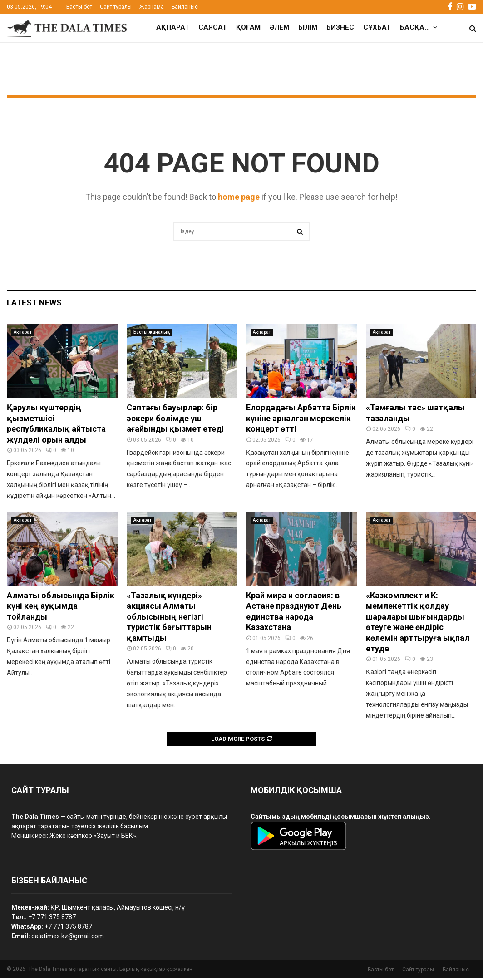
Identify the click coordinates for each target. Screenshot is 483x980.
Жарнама (152, 7)
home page (239, 199)
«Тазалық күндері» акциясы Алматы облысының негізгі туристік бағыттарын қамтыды (169, 618)
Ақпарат (173, 27)
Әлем (279, 27)
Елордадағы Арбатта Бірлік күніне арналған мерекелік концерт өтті (301, 420)
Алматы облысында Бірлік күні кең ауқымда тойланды (61, 608)
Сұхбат (377, 27)
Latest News (34, 304)
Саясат (213, 27)
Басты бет (79, 7)
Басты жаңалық (152, 334)
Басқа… (415, 27)
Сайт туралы (116, 7)
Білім (308, 27)
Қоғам (248, 27)
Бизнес (340, 27)
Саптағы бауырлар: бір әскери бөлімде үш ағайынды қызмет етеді (175, 420)
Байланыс (185, 7)
